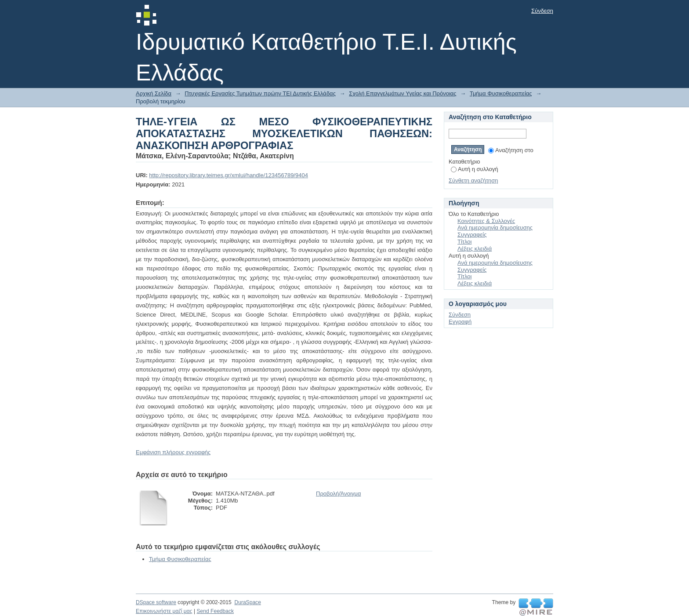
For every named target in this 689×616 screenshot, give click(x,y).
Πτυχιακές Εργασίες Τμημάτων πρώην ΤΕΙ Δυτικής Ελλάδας (260, 93)
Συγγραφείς (472, 235)
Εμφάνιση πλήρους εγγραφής (173, 452)
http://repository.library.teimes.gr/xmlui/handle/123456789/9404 (228, 175)
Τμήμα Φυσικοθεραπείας (501, 93)
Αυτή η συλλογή (475, 169)
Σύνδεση (542, 11)
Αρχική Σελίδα (154, 93)
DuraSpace (247, 602)
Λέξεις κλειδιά (475, 249)
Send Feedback (215, 611)
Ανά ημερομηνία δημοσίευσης (495, 228)
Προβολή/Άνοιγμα (338, 494)
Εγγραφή (460, 322)
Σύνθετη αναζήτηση (473, 180)
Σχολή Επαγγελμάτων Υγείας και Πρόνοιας (403, 93)
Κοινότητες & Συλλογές (486, 221)
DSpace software (156, 602)
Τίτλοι (464, 242)
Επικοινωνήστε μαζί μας (164, 611)
